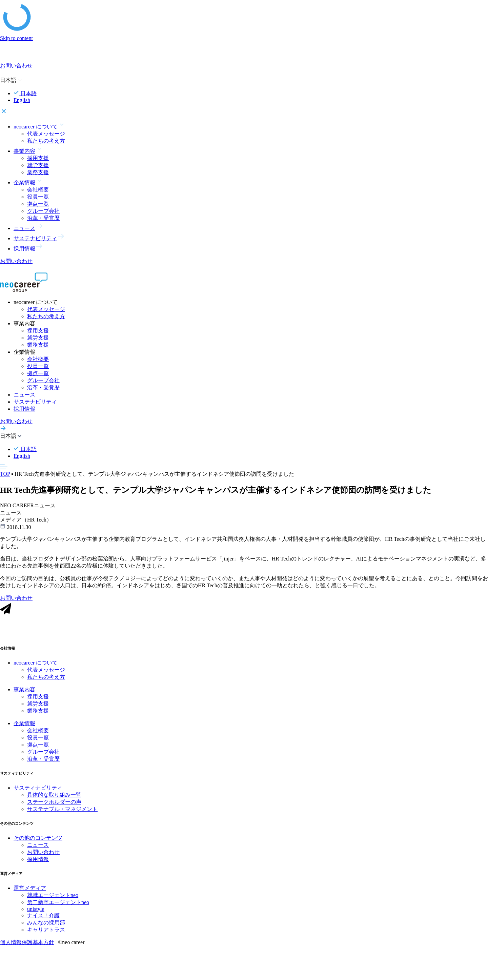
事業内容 (24, 691)
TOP (5, 474)
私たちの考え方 (46, 141)
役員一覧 (38, 197)
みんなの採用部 (46, 924)
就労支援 (38, 165)
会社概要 (38, 190)
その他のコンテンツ (38, 839)
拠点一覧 (38, 204)
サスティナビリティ (38, 789)
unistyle (36, 910)
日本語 (25, 93)
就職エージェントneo (53, 896)
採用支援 (38, 158)
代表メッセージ (46, 134)
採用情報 (24, 409)
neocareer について (36, 664)
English (22, 100)
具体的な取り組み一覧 (54, 796)
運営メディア (30, 889)
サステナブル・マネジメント (62, 810)
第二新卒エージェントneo (58, 904)
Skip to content (16, 38)
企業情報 (24, 725)
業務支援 (38, 172)
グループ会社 (43, 211)
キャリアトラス (46, 931)
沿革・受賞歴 (43, 218)
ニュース (24, 395)
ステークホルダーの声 (54, 803)
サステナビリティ (35, 402)
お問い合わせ (43, 853)
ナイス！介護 (43, 917)
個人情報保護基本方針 (27, 944)
